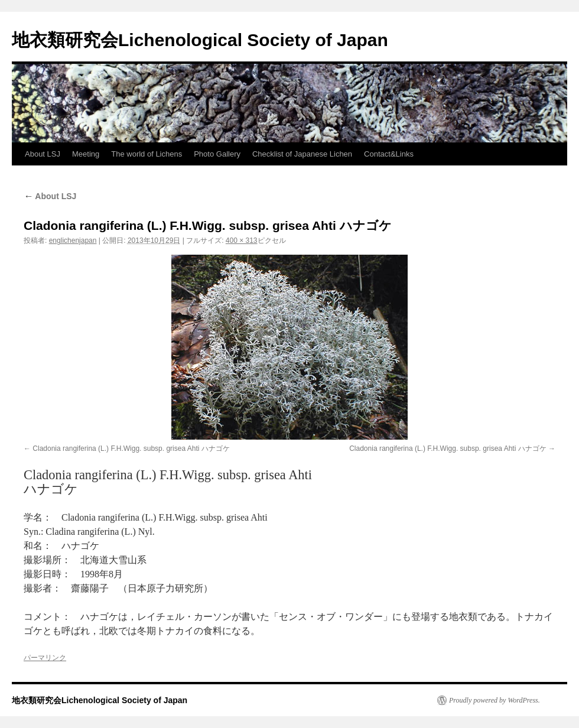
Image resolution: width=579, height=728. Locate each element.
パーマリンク (45, 658)
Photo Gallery (217, 154)
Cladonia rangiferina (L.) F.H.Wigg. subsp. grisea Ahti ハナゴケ (131, 448)
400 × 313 (242, 240)
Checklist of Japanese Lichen (302, 154)
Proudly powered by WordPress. (495, 700)
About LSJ (43, 154)
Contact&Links (389, 154)
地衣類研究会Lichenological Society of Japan (200, 40)
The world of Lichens (147, 154)
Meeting (86, 154)
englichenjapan (73, 240)
